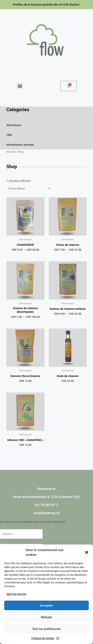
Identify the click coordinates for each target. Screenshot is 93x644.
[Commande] (29, 188)
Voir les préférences (47, 629)
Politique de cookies (43, 638)
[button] (87, 552)
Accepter (46, 606)
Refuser (46, 617)
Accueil (11, 152)
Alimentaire (14, 125)
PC (58, 638)
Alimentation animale (20, 145)
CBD (9, 135)
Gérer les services (16, 594)
